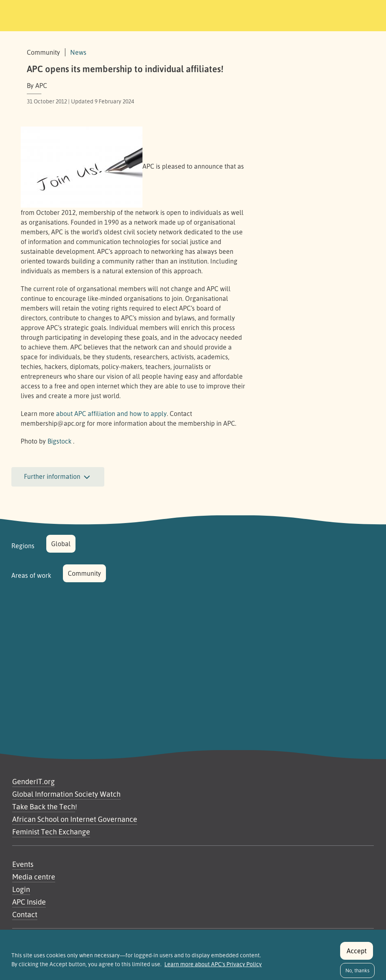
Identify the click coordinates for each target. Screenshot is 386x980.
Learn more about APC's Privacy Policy (213, 969)
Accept (357, 955)
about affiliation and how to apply (111, 414)
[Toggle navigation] (322, 14)
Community (84, 573)
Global (61, 544)
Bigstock (59, 441)
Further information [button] (58, 477)
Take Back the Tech (44, 806)
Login (21, 889)
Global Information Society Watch (66, 794)
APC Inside (29, 902)
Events (23, 864)
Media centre (34, 877)
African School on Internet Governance (75, 819)
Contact (25, 914)
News (78, 52)
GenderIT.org (33, 781)
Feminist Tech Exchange (51, 832)
